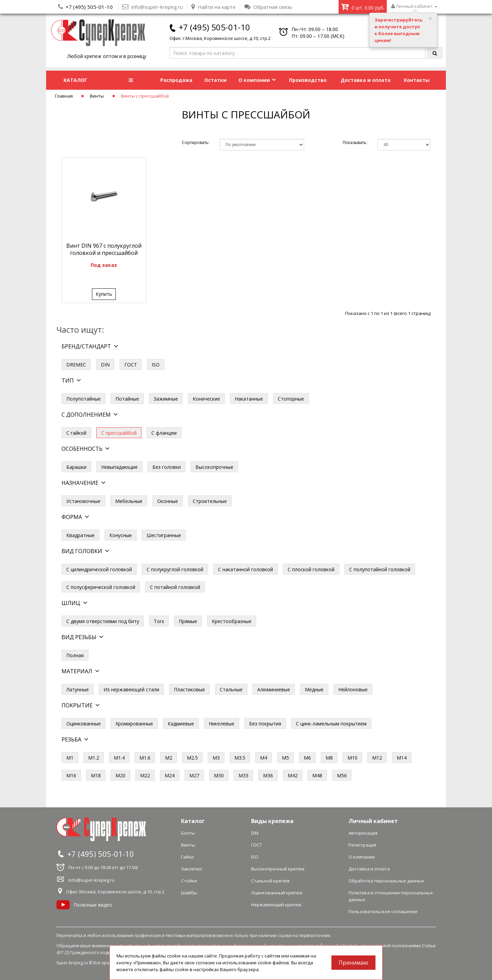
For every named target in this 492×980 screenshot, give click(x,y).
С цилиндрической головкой (99, 569)
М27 (194, 775)
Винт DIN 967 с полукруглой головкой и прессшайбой (104, 249)
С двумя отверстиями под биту (103, 621)
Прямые (188, 621)
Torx (159, 621)
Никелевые (222, 724)
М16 (71, 775)
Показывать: (355, 142)
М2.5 (192, 758)
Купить (104, 294)
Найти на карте (214, 7)
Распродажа (176, 80)
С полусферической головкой (101, 587)
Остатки (215, 80)
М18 (96, 775)
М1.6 (145, 758)
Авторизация (363, 833)
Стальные (231, 689)
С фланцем (164, 433)
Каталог (193, 821)
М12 (377, 758)
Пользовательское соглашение (383, 911)
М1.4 (119, 758)
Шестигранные (164, 535)
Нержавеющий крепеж (276, 905)
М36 (268, 775)
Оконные (168, 501)
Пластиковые (189, 689)
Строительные (210, 501)
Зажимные (166, 399)
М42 (293, 775)
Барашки (76, 467)
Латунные (78, 689)
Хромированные (134, 724)
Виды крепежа (272, 821)
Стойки (189, 881)
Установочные (83, 501)
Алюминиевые (274, 689)
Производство (308, 80)
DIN (105, 365)
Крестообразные (232, 621)
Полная (75, 655)
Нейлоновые (353, 689)
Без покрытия (265, 724)
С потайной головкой (175, 587)
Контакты (417, 80)
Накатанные (249, 399)
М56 (342, 775)
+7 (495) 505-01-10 (89, 7)
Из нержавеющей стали (131, 689)
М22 (145, 775)
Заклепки (192, 869)
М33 (243, 775)
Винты (97, 96)
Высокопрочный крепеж (278, 869)
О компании (257, 80)
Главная (64, 96)
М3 (216, 758)
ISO (156, 365)
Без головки (167, 467)
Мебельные (129, 501)
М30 (219, 775)
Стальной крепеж (270, 881)
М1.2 (94, 758)
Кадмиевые (181, 724)
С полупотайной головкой (380, 569)
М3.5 (240, 758)
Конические (206, 399)
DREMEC (76, 365)
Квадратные (80, 535)
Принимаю (353, 963)
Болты (188, 833)
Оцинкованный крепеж (277, 893)
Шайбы (189, 893)
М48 (317, 775)
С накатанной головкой (245, 569)
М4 (264, 758)
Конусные (121, 535)
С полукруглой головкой (175, 569)
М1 (70, 758)
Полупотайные (84, 399)
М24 (170, 775)
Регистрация (362, 845)
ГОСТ (131, 365)
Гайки (187, 857)
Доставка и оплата (366, 80)
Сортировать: (196, 142)
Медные (314, 689)
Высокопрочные (214, 467)
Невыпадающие (119, 467)
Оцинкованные (84, 724)
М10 (352, 758)
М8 (329, 758)
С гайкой (76, 433)
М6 (307, 758)
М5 (285, 758)
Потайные (127, 399)
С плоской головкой (311, 569)
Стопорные (291, 399)
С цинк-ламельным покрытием (331, 724)
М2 (169, 758)
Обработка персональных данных (386, 881)
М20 (120, 775)
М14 (402, 758)
